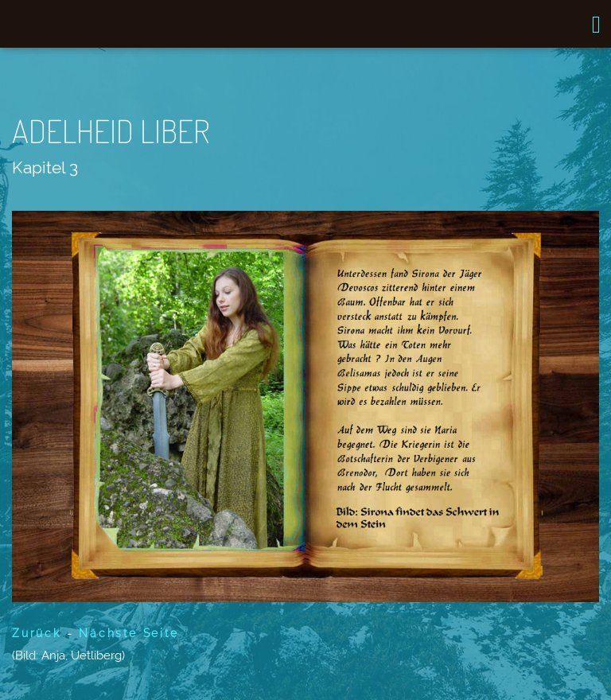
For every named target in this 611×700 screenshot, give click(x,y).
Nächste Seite (128, 633)
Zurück (37, 633)
